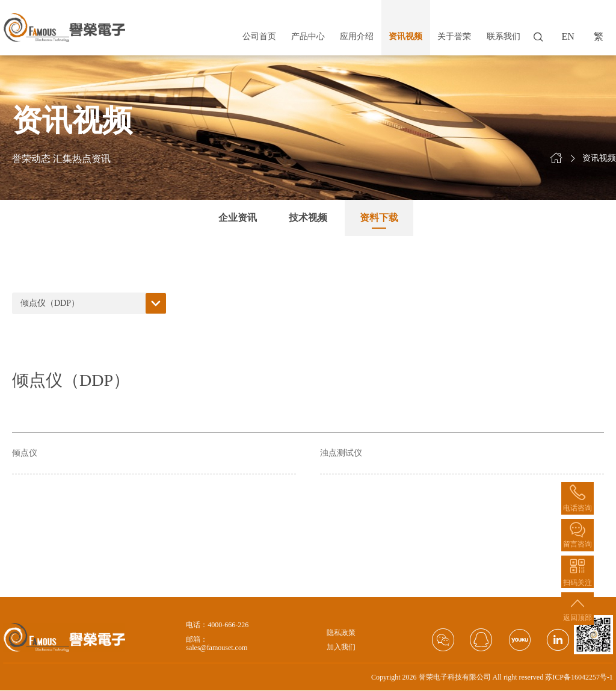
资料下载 (379, 218)
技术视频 (308, 218)
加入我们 (341, 647)
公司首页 (259, 36)
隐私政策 (341, 633)
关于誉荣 (454, 36)
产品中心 (308, 36)
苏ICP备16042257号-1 (579, 677)
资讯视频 (405, 36)
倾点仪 (25, 453)
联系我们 (504, 36)
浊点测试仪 (341, 453)
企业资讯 (238, 218)
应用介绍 (357, 36)
